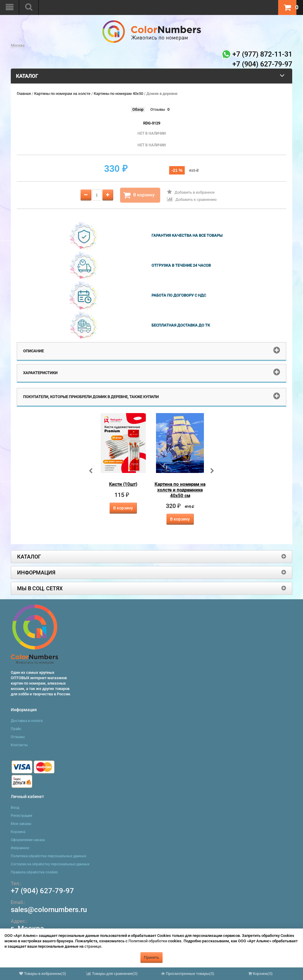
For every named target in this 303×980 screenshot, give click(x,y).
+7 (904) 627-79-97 (42, 891)
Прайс (16, 729)
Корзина (18, 832)
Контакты (19, 745)
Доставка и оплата (27, 721)
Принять (152, 957)
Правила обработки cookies (34, 872)
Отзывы (158, 109)
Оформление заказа (28, 840)
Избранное (20, 848)
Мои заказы (21, 824)
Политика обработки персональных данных (49, 856)
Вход (15, 808)
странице (93, 946)
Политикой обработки (148, 941)
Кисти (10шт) (123, 484)
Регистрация (22, 816)
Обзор (138, 109)
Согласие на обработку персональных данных (50, 864)
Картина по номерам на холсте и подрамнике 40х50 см (180, 490)
